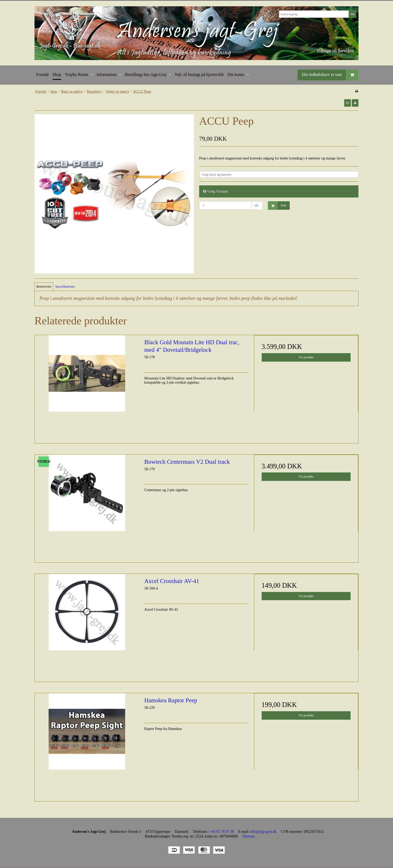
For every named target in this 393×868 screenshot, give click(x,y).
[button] (348, 103)
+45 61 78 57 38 (222, 832)
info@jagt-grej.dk (263, 832)
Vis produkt (306, 357)
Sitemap (248, 836)
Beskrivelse (44, 287)
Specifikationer (65, 287)
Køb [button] (277, 206)
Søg (352, 14)
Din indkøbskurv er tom (330, 75)
